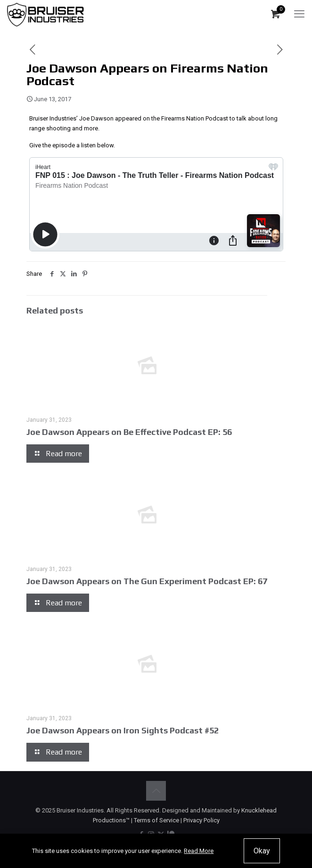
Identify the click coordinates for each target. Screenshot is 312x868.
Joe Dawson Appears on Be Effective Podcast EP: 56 (129, 432)
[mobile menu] (299, 14)
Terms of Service (156, 820)
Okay (262, 851)
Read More (199, 851)
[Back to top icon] (156, 791)
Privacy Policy (201, 820)
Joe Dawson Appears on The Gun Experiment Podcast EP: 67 (147, 581)
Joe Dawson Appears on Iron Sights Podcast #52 (123, 730)
